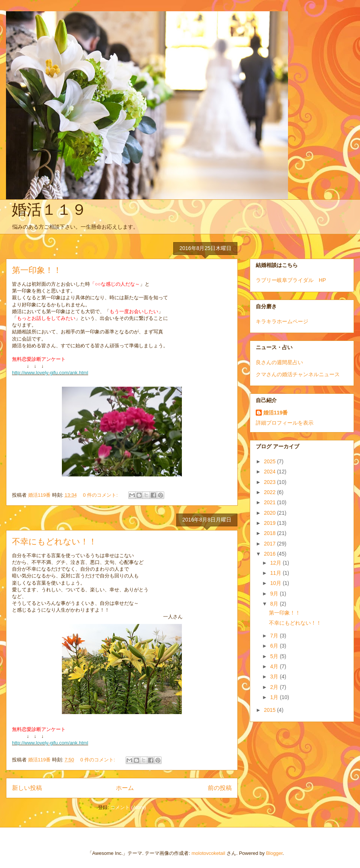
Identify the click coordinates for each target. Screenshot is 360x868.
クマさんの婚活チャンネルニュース (298, 374)
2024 (271, 472)
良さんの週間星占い (279, 362)
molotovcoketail (208, 853)
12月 (276, 563)
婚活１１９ (49, 209)
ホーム (125, 788)
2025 (271, 461)
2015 (271, 710)
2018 (271, 533)
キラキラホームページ (282, 321)
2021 (271, 502)
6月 (275, 646)
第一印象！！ (37, 270)
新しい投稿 (27, 788)
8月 (275, 604)
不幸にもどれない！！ (54, 542)
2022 (271, 492)
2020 (271, 513)
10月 (276, 583)
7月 (275, 636)
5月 (275, 656)
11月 (276, 573)
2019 (271, 523)
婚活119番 (275, 413)
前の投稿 (220, 788)
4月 (275, 666)
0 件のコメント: (101, 495)
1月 (275, 697)
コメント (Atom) (128, 807)
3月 (275, 677)
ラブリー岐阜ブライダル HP (291, 280)
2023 (271, 482)
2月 (275, 687)
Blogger (274, 853)
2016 (271, 554)
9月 (275, 594)
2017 (271, 544)
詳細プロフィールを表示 (285, 423)
